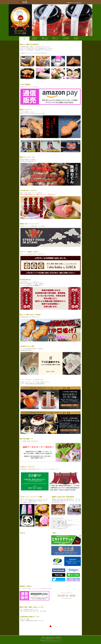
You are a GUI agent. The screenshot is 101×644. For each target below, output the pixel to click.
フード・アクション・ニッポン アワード (35, 384)
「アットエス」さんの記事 (32, 285)
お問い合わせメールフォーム (57, 640)
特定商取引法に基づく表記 (45, 640)
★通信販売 (69, 3)
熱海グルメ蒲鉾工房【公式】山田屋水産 (51, 637)
